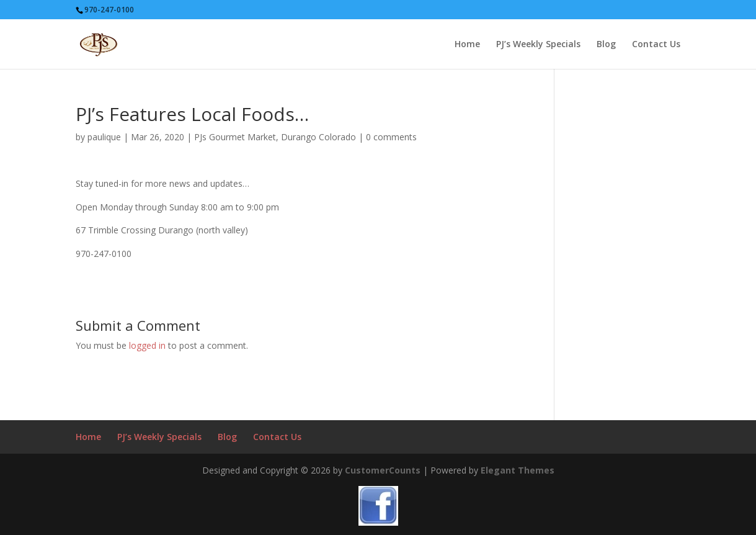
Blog (606, 45)
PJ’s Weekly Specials (538, 45)
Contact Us (656, 45)
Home (467, 45)
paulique (104, 137)
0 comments (391, 137)
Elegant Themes (518, 470)
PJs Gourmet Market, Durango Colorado (275, 137)
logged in (147, 345)
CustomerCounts (383, 470)
